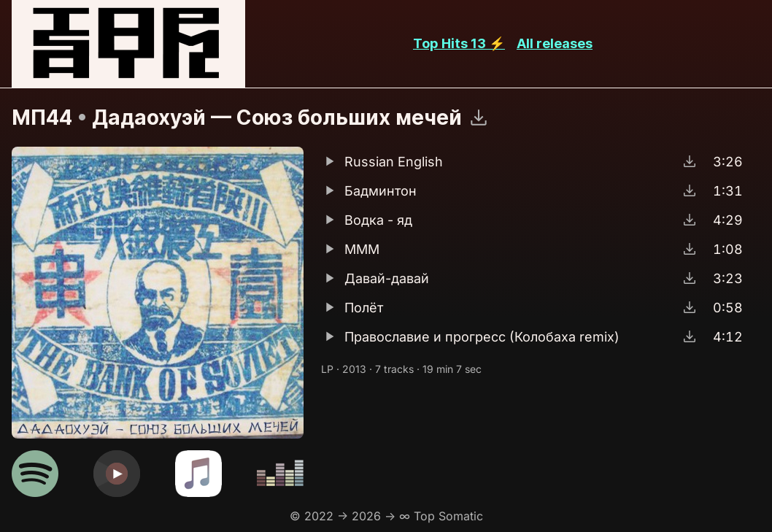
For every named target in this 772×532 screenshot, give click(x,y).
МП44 (42, 117)
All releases (555, 43)
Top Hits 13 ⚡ (459, 43)
